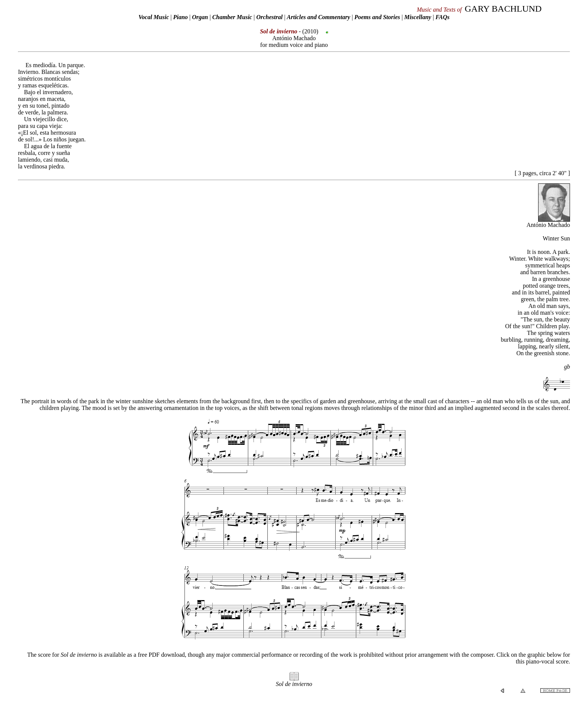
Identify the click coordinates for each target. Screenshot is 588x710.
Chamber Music (232, 17)
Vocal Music (154, 17)
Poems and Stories (377, 17)
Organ (200, 17)
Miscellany (418, 17)
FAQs (442, 17)
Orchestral (270, 17)
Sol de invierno (294, 684)
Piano (181, 17)
